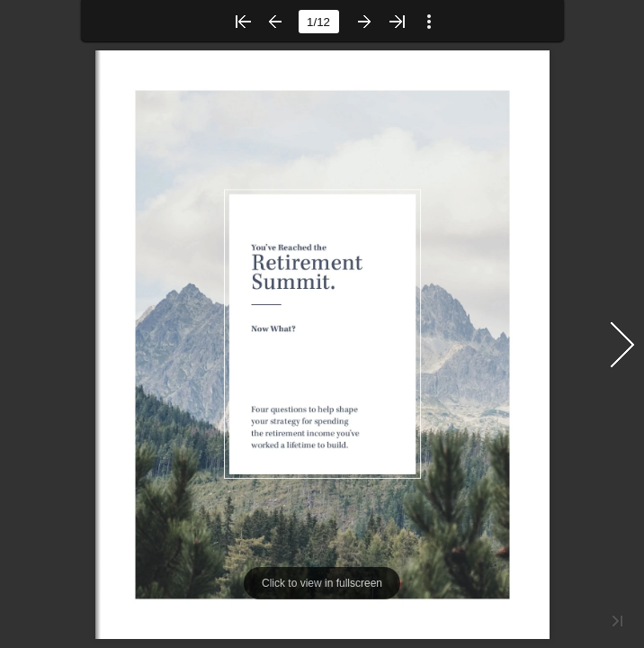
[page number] (319, 22)
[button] (243, 22)
